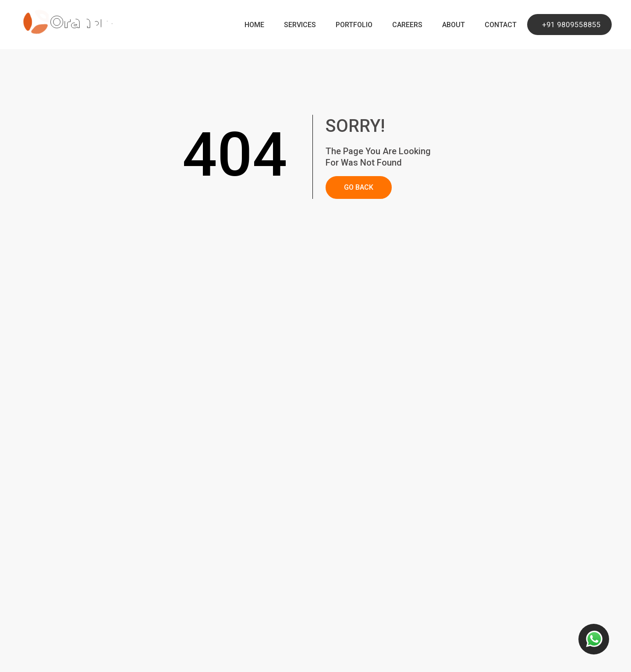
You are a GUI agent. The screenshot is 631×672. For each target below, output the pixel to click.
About (454, 25)
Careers (407, 25)
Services (300, 25)
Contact (501, 25)
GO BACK (359, 187)
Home (254, 25)
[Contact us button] (594, 639)
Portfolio (354, 25)
